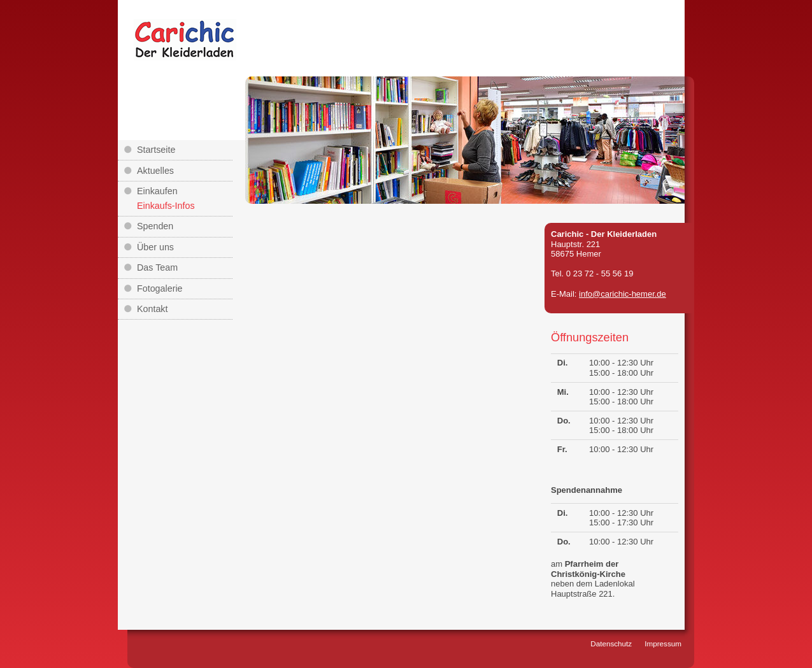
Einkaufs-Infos (166, 206)
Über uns (155, 247)
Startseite (156, 150)
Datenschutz (611, 643)
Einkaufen (157, 191)
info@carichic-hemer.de (623, 294)
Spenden (155, 226)
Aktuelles (155, 171)
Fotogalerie (160, 288)
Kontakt (152, 309)
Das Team (157, 267)
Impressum (663, 643)
